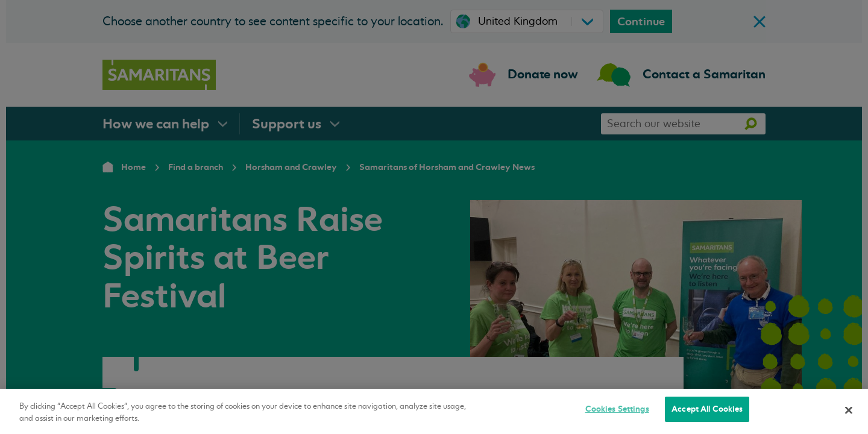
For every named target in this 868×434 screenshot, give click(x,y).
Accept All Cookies (707, 409)
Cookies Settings (617, 409)
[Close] (849, 410)
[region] (434, 411)
